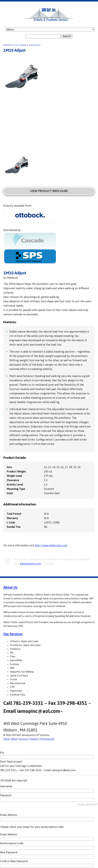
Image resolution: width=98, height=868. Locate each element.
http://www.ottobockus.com (51, 545)
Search (67, 36)
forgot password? (88, 804)
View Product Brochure (49, 191)
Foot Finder (20, 45)
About (14, 739)
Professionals (47, 739)
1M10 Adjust (35, 45)
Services (24, 739)
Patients (7, 45)
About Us (10, 587)
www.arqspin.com (30, 564)
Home (6, 739)
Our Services (13, 634)
